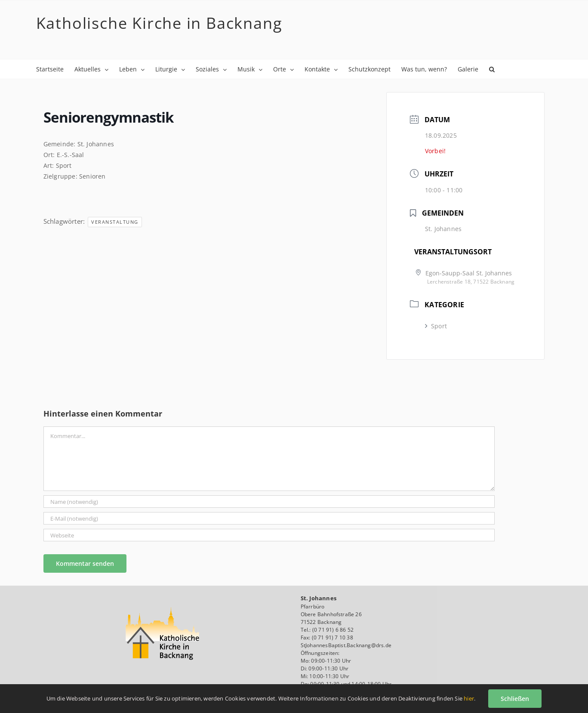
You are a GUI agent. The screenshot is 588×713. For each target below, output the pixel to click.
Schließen (515, 699)
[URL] (269, 535)
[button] (492, 69)
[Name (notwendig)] (269, 502)
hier (469, 698)
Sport (436, 326)
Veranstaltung (115, 222)
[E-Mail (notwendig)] (269, 518)
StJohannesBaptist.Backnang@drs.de (346, 645)
